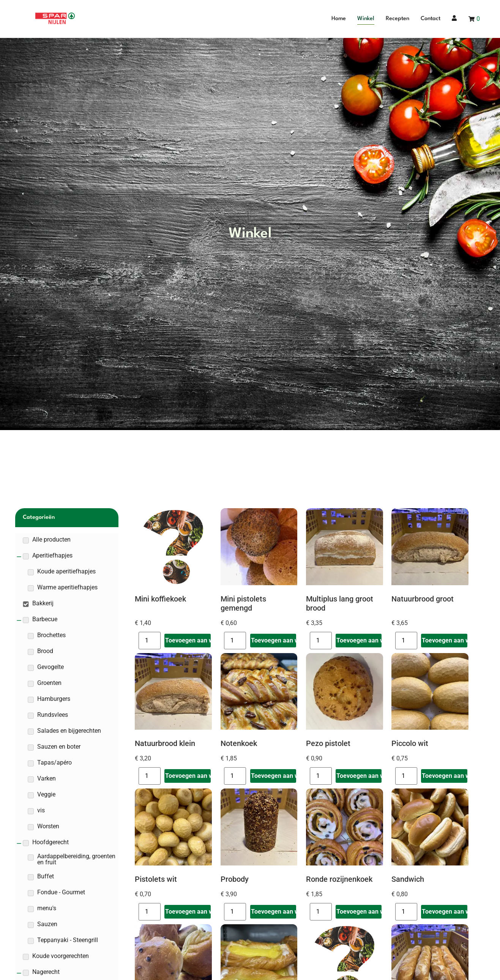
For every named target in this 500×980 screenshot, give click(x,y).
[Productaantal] (150, 641)
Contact (431, 19)
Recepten (397, 19)
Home (339, 19)
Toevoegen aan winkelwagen (188, 640)
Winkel (366, 19)
